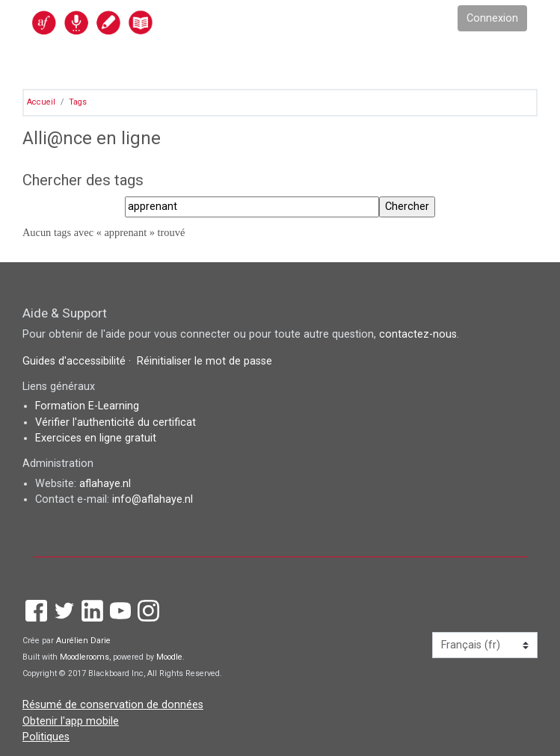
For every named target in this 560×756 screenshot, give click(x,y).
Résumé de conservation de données (113, 705)
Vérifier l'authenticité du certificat (116, 422)
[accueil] (125, 22)
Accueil (41, 102)
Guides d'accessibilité (76, 361)
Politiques (46, 737)
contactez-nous (418, 334)
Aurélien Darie (83, 641)
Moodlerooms (84, 657)
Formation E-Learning (87, 406)
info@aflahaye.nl (153, 499)
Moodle (169, 657)
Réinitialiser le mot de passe (204, 361)
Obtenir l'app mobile (71, 721)
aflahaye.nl (105, 484)
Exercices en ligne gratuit (96, 438)
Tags (78, 102)
